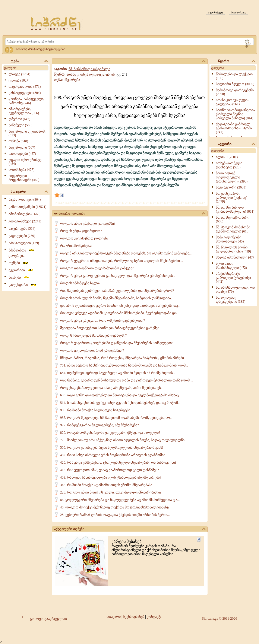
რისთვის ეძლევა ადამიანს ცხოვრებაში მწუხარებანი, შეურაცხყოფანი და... (120, 313)
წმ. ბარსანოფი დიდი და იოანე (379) (235, 289)
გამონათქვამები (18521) (28, 207)
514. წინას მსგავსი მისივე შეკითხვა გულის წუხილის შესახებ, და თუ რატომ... (120, 403)
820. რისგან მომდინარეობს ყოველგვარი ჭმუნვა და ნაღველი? (110, 433)
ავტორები (21, 270)
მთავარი (29, 192)
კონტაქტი (154, 617)
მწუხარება (72, 80)
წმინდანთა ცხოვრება (22, 253)
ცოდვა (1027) (19, 80)
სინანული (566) (20, 125)
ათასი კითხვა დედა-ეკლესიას (91, 74)
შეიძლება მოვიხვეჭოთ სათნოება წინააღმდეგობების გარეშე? (110, 328)
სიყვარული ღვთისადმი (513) (27, 133)
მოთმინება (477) (21, 170)
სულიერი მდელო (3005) (235, 84)
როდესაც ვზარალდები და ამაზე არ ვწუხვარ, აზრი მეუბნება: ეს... (112, 388)
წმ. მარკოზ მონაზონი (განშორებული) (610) (233, 229)
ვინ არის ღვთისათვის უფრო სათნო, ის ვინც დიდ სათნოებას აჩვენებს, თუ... (120, 306)
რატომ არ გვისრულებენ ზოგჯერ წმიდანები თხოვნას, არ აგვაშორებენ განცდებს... (126, 253)
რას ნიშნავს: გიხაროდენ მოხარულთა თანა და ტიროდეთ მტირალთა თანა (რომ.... (127, 380)
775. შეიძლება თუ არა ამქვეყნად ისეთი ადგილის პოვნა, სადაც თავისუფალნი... (124, 440)
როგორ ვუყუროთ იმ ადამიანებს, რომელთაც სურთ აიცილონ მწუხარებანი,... (122, 261)
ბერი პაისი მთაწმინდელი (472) (231, 266)
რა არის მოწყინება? (76, 246)
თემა (29, 61)
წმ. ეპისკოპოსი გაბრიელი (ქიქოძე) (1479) (232, 197)
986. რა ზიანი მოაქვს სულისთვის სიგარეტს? (95, 410)
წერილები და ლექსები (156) (234, 76)
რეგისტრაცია (239, 13)
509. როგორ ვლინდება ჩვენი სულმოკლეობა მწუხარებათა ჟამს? (112, 448)
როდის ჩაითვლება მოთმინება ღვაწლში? (94, 335)
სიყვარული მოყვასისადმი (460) (24, 178)
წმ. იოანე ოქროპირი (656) (233, 219)
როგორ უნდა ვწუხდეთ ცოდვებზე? (88, 223)
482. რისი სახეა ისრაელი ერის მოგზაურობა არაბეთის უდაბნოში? (113, 455)
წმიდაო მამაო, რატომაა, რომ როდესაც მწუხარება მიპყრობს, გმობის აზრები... (123, 358)
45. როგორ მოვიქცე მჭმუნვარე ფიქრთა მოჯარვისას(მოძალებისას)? (115, 507)
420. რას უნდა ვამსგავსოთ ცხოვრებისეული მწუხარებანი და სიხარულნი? (118, 462)
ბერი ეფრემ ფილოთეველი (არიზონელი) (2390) (232, 177)
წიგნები (19, 277)
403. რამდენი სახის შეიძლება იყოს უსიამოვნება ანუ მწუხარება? (111, 477)
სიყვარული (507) (22, 147)
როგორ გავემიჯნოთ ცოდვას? (84, 238)
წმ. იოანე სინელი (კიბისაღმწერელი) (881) (235, 209)
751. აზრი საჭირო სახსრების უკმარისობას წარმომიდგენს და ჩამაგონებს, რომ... (124, 365)
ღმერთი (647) (19, 119)
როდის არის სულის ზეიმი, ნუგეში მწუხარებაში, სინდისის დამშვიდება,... (117, 298)
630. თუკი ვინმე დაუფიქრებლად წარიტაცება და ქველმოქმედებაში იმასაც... (121, 395)
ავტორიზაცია (215, 13)
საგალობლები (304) (25, 199)
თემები (18, 263)
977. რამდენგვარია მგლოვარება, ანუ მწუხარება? (100, 425)
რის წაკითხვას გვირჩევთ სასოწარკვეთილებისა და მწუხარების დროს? (117, 291)
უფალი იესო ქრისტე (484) (25, 162)
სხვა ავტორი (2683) (231, 187)
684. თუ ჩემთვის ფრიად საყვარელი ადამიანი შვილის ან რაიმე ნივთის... (118, 373)
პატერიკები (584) (22, 229)
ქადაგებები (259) (22, 236)
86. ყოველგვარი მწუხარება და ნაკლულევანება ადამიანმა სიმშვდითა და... (120, 500)
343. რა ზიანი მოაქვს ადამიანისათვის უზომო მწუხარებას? (106, 485)
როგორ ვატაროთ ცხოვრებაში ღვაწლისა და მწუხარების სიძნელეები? (117, 343)
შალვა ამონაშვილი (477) (236, 257)
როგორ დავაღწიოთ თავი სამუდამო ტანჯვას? (97, 268)
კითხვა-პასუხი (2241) (25, 221)
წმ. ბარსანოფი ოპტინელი (89, 69)
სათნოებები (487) (22, 154)
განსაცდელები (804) (25, 93)
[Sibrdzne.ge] (56, 24)
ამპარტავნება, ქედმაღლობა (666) (24, 111)
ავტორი (237, 144)
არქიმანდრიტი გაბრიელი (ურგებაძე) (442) (233, 277)
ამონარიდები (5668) (25, 214)
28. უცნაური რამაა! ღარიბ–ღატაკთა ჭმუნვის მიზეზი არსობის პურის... (115, 515)
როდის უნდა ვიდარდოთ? (81, 231)
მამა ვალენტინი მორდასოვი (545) (230, 239)
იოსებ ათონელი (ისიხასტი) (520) (229, 165)
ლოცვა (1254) (19, 74)
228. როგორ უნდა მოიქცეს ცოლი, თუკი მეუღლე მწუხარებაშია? (111, 492)
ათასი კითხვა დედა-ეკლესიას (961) (232, 102)
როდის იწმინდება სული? (80, 283)
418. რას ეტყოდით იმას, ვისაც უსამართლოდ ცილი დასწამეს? (110, 470)
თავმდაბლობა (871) (25, 87)
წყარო (237, 61)
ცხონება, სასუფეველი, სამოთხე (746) (26, 101)
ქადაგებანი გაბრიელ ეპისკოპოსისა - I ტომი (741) (234, 128)
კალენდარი (23, 285)
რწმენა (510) (18, 141)
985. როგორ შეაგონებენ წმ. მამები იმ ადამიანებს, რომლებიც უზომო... (116, 418)
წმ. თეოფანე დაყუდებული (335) (231, 299)
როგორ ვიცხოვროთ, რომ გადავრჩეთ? (92, 350)
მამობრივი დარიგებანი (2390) (235, 92)
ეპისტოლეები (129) (24, 243)
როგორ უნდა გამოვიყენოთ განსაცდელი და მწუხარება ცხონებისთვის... (118, 276)
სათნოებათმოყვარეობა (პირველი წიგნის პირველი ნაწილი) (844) (235, 114)
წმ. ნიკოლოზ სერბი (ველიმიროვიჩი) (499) (233, 249)
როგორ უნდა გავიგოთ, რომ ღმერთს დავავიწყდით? (103, 321)
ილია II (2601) (227, 157)
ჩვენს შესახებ (134, 617)
